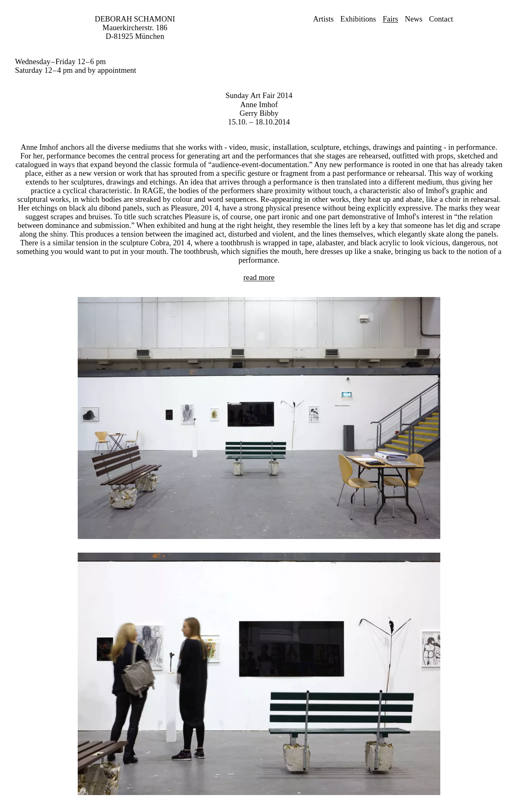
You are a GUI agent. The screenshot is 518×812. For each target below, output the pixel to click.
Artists (323, 19)
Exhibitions (358, 19)
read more (259, 278)
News (414, 19)
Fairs (391, 19)
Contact (441, 19)
